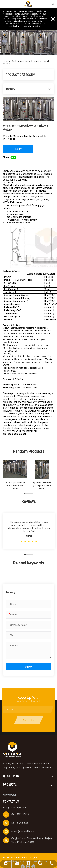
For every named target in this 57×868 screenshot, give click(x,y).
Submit (29, 667)
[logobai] (12, 749)
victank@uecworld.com (22, 831)
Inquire (18, 149)
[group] (15, 475)
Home (6, 61)
